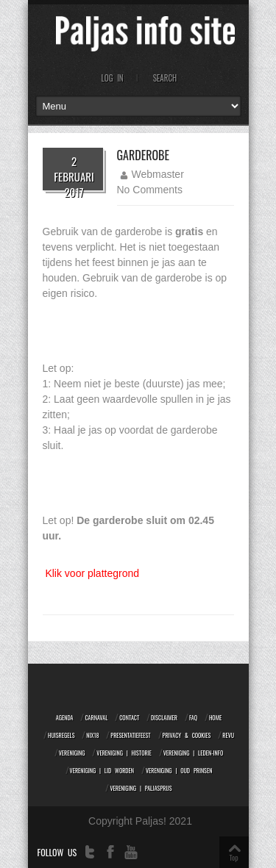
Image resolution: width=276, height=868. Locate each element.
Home (215, 717)
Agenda (65, 717)
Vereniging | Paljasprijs (141, 788)
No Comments (150, 190)
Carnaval (96, 717)
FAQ (193, 717)
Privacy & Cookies (187, 735)
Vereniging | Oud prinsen (179, 770)
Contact (129, 717)
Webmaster (158, 174)
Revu (228, 735)
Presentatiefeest (130, 735)
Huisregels (61, 735)
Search (165, 78)
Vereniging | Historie (124, 753)
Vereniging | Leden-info (193, 753)
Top (233, 857)
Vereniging (72, 753)
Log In (113, 78)
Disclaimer (164, 717)
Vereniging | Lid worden (102, 770)
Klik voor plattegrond (92, 573)
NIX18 (92, 735)
